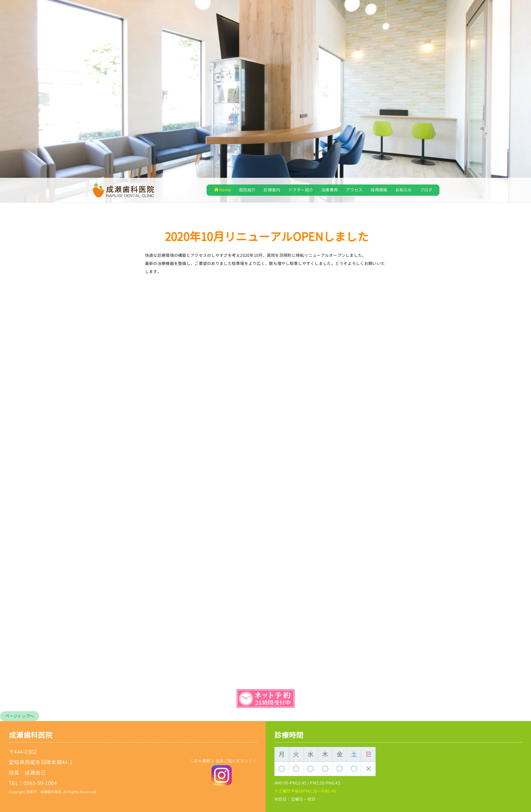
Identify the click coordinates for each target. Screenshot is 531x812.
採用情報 (379, 190)
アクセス (354, 190)
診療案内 (272, 190)
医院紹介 (247, 190)
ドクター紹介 (301, 190)
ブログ (426, 190)
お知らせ (404, 190)
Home (223, 190)
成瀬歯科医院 (31, 735)
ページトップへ (20, 716)
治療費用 (330, 190)
